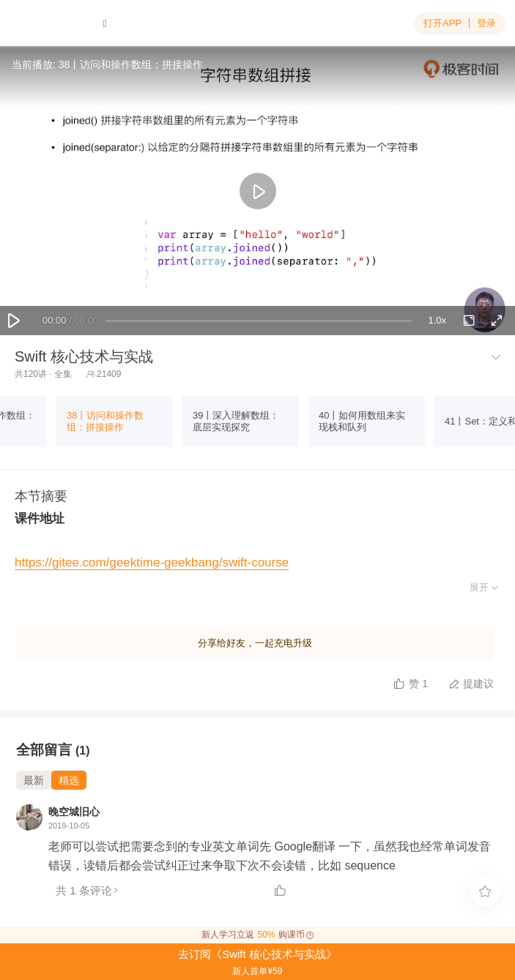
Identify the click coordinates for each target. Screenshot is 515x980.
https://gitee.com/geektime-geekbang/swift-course (152, 562)
